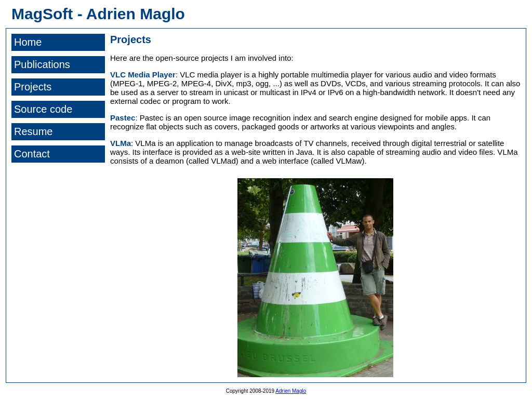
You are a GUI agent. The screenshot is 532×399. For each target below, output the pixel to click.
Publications (42, 64)
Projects (33, 87)
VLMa (121, 143)
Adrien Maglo (291, 391)
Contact (32, 154)
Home (28, 42)
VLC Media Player (143, 75)
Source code (43, 109)
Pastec (123, 118)
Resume (33, 131)
